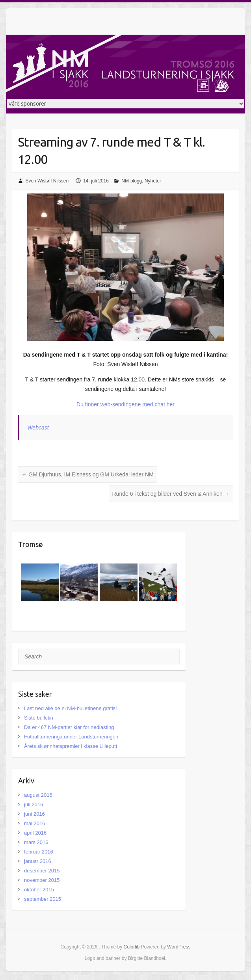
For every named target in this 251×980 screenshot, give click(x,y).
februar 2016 (39, 852)
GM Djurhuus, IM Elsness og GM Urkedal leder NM (87, 474)
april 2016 (35, 833)
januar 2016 (38, 861)
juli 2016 (33, 804)
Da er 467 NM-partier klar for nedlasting (69, 727)
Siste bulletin (39, 718)
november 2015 (42, 880)
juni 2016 (34, 814)
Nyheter (153, 181)
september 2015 (43, 899)
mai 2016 (34, 823)
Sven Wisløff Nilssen (47, 181)
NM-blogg (132, 181)
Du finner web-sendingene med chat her (126, 404)
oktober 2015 (39, 890)
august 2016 (38, 795)
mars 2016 (36, 842)
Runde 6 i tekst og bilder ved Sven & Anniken (171, 494)
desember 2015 (42, 871)
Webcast (38, 428)
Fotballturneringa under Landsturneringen (71, 737)
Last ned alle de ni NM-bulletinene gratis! (71, 708)
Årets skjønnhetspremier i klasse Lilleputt (71, 746)
